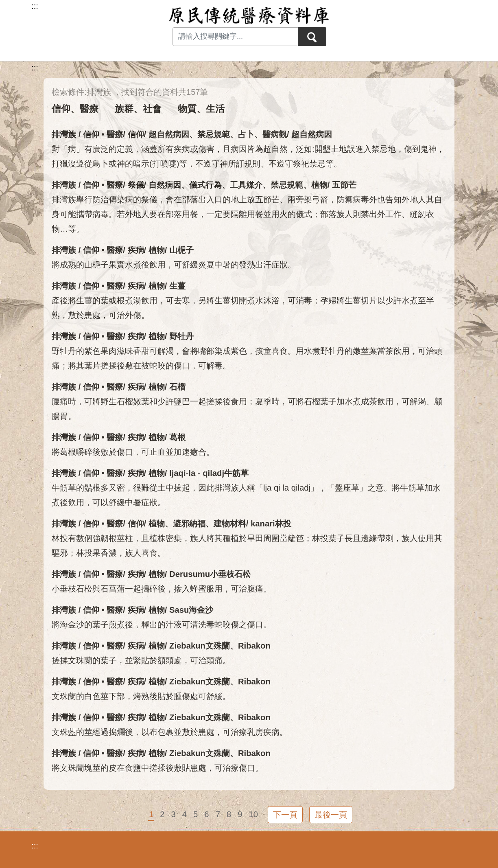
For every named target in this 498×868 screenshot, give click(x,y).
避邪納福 (189, 524)
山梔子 (181, 250)
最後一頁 (331, 815)
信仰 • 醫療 (103, 134)
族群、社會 (138, 109)
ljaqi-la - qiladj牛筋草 (209, 473)
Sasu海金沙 (191, 610)
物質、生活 (201, 109)
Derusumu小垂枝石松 (210, 574)
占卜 (246, 134)
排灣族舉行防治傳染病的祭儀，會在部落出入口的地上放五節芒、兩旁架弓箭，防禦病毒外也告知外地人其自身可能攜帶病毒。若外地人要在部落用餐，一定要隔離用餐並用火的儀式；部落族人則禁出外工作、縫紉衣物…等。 (247, 214)
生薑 (177, 286)
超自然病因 (169, 134)
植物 (319, 185)
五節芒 (344, 185)
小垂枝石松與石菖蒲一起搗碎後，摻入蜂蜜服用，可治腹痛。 (162, 589)
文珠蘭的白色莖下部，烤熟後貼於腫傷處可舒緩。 (141, 696)
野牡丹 (181, 336)
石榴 (177, 387)
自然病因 (165, 185)
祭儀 (136, 185)
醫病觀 (275, 134)
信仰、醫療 (75, 109)
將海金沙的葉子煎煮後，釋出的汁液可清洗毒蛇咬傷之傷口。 (162, 625)
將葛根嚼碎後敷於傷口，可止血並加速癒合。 (133, 452)
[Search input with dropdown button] (235, 37)
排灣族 (64, 134)
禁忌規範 (214, 134)
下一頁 (285, 815)
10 (253, 814)
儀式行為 (205, 185)
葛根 (177, 437)
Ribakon (254, 646)
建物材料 (230, 524)
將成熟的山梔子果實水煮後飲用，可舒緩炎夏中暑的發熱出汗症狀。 (174, 265)
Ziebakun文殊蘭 (200, 646)
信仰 (136, 134)
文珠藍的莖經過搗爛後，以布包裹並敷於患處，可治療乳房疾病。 (170, 732)
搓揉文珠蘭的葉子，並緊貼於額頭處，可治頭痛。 (141, 660)
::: (35, 68)
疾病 (136, 250)
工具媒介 (246, 185)
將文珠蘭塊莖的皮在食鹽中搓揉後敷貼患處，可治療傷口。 (157, 768)
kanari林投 (271, 524)
